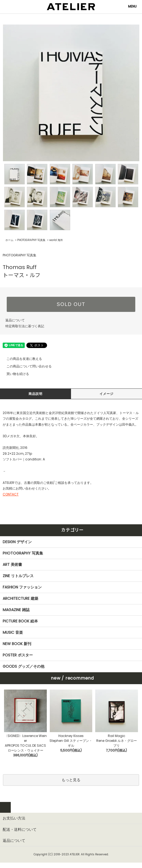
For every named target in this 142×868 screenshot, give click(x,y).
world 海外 (56, 240)
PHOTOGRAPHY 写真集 (31, 240)
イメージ (107, 394)
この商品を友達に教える (21, 359)
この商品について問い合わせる (26, 366)
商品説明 (36, 394)
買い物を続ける (15, 374)
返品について (15, 320)
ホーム (9, 240)
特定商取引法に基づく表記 (25, 326)
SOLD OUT (71, 304)
